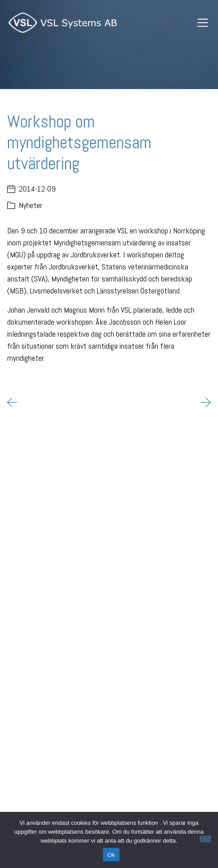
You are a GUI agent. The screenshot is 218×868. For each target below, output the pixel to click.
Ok (111, 855)
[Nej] (206, 839)
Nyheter (31, 205)
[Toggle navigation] (202, 23)
